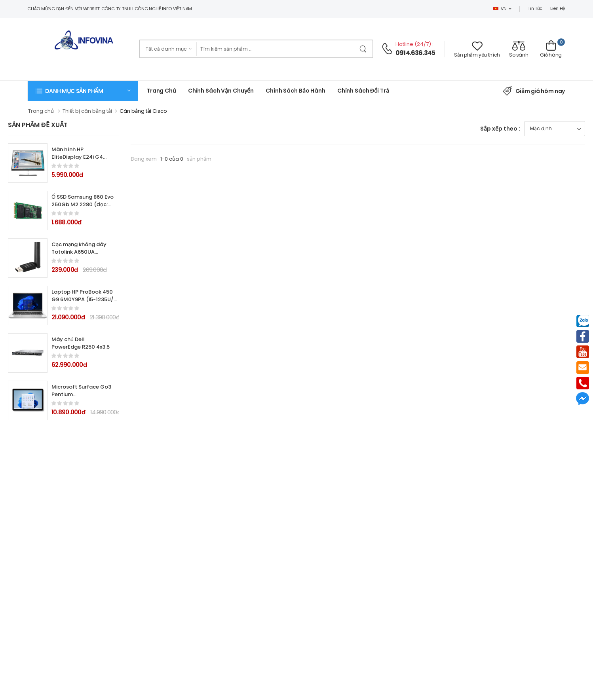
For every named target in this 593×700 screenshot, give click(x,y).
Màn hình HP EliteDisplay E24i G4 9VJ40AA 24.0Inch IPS (80, 157)
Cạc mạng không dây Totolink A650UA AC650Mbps (79, 252)
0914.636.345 (415, 53)
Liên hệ (558, 8)
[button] (83, 91)
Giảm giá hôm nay (534, 91)
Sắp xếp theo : (500, 129)
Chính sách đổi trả (363, 91)
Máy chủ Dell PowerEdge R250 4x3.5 (81, 343)
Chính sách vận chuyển (221, 91)
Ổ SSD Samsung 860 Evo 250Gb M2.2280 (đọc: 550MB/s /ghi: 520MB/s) (83, 208)
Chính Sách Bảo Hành (296, 91)
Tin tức (535, 8)
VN (500, 9)
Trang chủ (161, 91)
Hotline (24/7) (414, 44)
